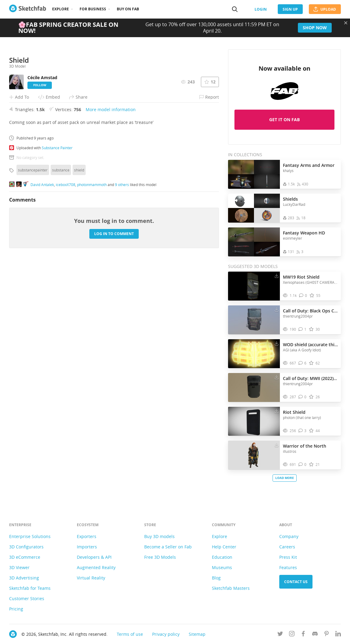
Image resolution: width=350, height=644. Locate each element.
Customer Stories (27, 598)
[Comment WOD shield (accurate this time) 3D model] (303, 363)
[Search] (235, 9)
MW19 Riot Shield (301, 277)
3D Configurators (26, 547)
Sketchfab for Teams (30, 588)
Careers (287, 547)
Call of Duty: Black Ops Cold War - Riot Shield (310, 311)
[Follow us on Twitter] (280, 635)
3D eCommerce (25, 557)
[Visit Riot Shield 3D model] (254, 421)
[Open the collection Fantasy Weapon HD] (254, 242)
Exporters (87, 536)
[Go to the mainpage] (28, 9)
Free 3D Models (160, 557)
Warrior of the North (305, 446)
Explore (61, 9)
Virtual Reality (91, 578)
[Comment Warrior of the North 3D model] (303, 465)
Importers (87, 547)
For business (93, 9)
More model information (111, 227)
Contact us (296, 582)
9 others (122, 302)
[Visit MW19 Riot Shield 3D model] (254, 286)
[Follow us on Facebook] (303, 635)
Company (289, 536)
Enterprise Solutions (30, 536)
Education (222, 557)
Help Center (224, 547)
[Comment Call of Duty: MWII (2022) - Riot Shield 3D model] (303, 397)
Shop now (315, 28)
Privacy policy (166, 634)
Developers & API (94, 557)
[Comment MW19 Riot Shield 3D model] (303, 296)
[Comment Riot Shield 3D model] (303, 431)
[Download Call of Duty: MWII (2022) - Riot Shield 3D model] (277, 377)
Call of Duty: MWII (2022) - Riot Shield (310, 378)
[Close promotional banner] (346, 23)
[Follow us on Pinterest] (327, 635)
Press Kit (288, 557)
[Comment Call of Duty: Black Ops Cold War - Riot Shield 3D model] (303, 329)
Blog (216, 578)
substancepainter (33, 287)
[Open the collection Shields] (254, 208)
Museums (222, 567)
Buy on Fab (128, 9)
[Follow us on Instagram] (292, 635)
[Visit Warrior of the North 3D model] (254, 455)
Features (288, 567)
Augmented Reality (96, 567)
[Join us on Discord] (315, 635)
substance (61, 287)
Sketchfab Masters (231, 588)
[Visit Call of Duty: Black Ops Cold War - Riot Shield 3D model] (254, 320)
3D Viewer (19, 567)
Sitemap (197, 634)
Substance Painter (57, 265)
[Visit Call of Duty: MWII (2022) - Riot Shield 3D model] (254, 388)
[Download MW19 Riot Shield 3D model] (277, 276)
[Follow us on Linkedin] (338, 635)
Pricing (16, 609)
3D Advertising (24, 578)
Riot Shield (294, 412)
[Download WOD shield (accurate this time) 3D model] (277, 343)
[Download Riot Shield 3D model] (277, 411)
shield (79, 287)
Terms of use (130, 634)
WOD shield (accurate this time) (310, 345)
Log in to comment (114, 351)
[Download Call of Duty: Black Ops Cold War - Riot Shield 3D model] (277, 309)
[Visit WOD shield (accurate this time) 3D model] (254, 354)
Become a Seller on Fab (168, 547)
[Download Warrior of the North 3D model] (277, 445)
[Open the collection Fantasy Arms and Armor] (254, 174)
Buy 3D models (159, 536)
